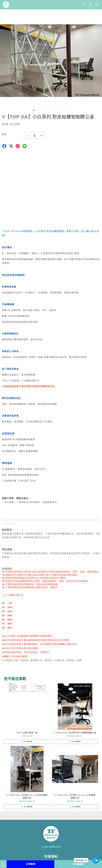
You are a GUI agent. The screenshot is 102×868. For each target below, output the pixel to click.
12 (63, 110)
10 (58, 110)
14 (68, 110)
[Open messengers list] (96, 860)
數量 (4, 134)
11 (60, 110)
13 (66, 110)
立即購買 (31, 864)
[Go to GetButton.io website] (96, 865)
